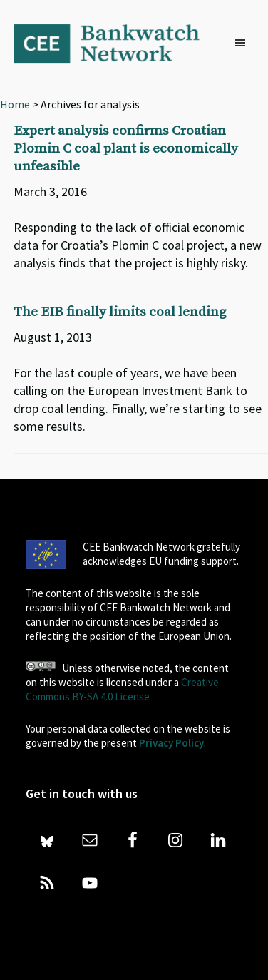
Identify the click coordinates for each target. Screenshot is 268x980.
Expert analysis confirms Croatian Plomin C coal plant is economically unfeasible (126, 149)
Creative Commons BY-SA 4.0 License (122, 689)
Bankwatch (116, 43)
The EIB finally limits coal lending (120, 312)
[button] (244, 44)
